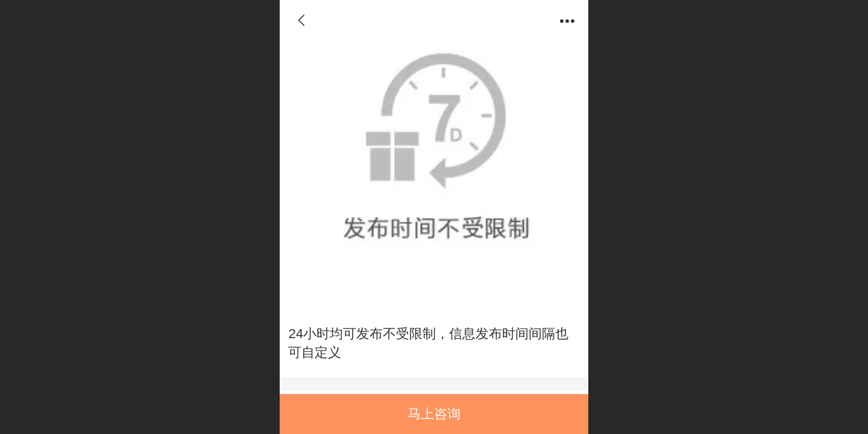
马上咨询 (434, 414)
